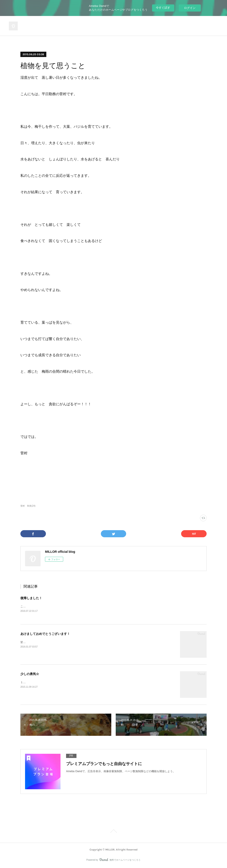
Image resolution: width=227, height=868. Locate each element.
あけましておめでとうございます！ (45, 634)
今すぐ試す (163, 8)
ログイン (190, 8)
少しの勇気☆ (30, 674)
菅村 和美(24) (28, 506)
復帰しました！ (31, 598)
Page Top (113, 832)
